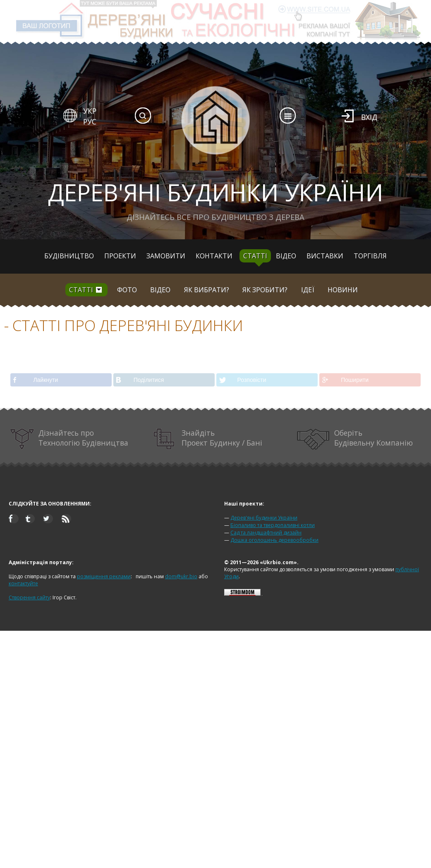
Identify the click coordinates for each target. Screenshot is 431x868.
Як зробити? (265, 290)
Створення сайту (29, 597)
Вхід (369, 117)
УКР (90, 111)
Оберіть (355, 439)
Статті (255, 256)
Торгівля (370, 256)
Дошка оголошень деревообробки (274, 540)
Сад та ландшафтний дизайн (266, 533)
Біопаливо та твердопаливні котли (273, 525)
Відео (286, 256)
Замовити (166, 256)
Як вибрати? (207, 290)
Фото (127, 290)
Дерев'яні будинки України (264, 518)
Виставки (325, 256)
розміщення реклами (104, 576)
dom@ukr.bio (181, 576)
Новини (343, 290)
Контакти (214, 256)
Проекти (120, 256)
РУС (90, 122)
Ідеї (308, 290)
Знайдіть (208, 439)
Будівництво (69, 256)
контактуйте (23, 583)
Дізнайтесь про (69, 439)
